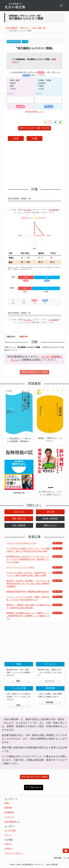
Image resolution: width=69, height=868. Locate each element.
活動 (34, 138)
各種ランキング (50, 525)
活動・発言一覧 (19, 519)
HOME (7, 803)
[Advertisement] (34, 165)
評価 (16, 138)
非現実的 (42, 83)
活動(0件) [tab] (11, 337)
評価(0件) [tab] (24, 337)
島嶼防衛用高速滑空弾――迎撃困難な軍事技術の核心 (28, 592)
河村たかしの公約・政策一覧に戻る (34, 128)
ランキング (53, 681)
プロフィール (19, 512)
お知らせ (8, 844)
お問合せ (8, 849)
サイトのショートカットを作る (34, 777)
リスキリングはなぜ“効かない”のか (22, 543)
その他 (13, 89)
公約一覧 (50, 512)
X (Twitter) (34, 787)
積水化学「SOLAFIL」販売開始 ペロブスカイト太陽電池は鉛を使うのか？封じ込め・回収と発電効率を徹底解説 (28, 584)
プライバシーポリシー (14, 853)
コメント (11, 94)
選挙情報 (53, 703)
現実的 (13, 83)
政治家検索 (9, 812)
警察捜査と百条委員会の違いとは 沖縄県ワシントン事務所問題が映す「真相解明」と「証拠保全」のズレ (28, 616)
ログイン (8, 835)
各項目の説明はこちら (34, 112)
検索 (23, 681)
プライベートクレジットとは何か (20, 568)
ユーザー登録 (49, 357)
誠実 (12, 86)
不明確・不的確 (45, 81)
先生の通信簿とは (12, 822)
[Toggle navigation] (61, 5)
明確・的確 (15, 81)
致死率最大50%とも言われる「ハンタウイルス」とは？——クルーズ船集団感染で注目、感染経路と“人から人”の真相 (28, 560)
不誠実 (41, 86)
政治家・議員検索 (50, 519)
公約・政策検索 (19, 525)
